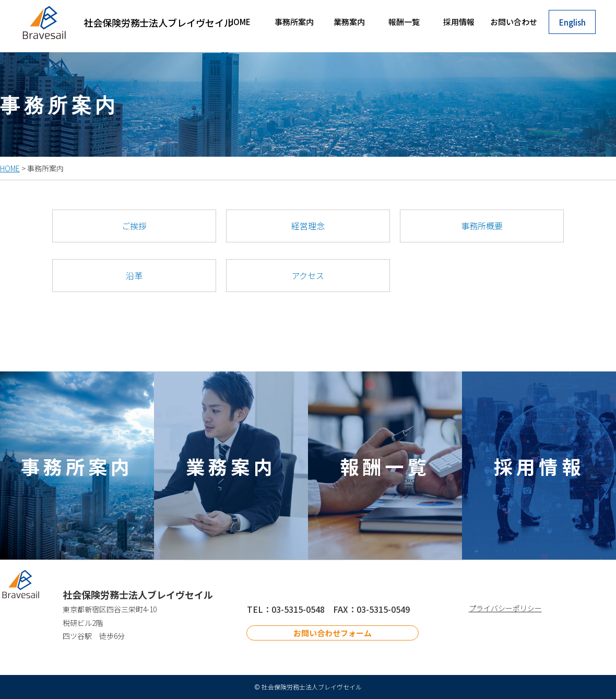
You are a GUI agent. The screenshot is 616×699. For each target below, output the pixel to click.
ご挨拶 (134, 226)
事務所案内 (294, 22)
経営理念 (308, 226)
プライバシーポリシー (505, 608)
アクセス (308, 275)
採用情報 (459, 22)
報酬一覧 (404, 22)
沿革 (134, 275)
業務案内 (349, 22)
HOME (239, 22)
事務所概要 (482, 226)
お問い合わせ (514, 22)
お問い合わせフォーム (333, 633)
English (572, 22)
